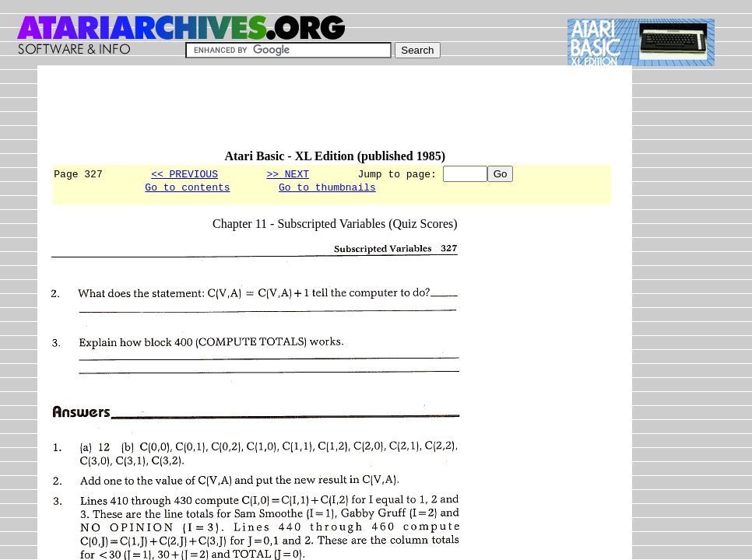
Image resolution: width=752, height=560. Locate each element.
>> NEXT (288, 173)
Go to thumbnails (327, 189)
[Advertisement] (335, 114)
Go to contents (187, 189)
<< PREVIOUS (184, 173)
